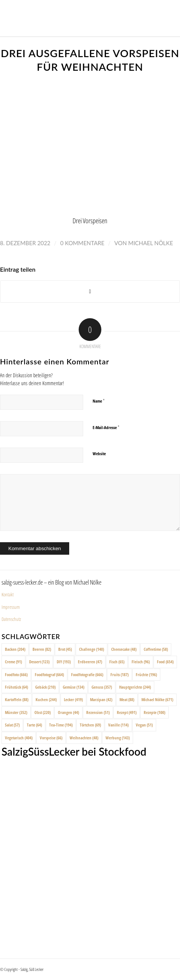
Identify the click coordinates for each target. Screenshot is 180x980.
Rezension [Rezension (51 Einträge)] (98, 712)
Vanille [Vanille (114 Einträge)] (118, 725)
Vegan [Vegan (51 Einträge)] (144, 725)
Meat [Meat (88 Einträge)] (127, 699)
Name (99, 401)
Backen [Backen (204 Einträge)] (15, 649)
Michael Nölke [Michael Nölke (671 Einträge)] (157, 699)
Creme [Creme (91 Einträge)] (13, 662)
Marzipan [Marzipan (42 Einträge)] (101, 699)
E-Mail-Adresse (106, 427)
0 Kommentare (82, 243)
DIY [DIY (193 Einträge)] (64, 662)
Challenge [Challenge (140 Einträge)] (92, 649)
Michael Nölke (151, 243)
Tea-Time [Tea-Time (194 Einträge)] (61, 725)
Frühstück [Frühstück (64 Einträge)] (16, 687)
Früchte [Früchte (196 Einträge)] (146, 674)
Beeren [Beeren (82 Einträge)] (42, 649)
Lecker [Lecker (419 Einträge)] (73, 699)
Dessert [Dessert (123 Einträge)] (39, 662)
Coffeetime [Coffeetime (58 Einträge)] (156, 649)
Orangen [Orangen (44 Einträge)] (68, 712)
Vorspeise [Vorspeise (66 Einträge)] (51, 738)
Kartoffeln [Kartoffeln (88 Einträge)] (17, 699)
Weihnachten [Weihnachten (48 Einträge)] (84, 738)
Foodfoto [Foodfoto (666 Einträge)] (16, 674)
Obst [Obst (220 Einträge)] (43, 712)
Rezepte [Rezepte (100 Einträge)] (154, 712)
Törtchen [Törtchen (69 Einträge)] (90, 725)
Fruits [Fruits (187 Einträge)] (119, 674)
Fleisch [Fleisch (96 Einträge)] (141, 662)
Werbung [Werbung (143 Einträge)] (118, 738)
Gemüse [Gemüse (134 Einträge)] (74, 687)
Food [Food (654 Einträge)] (165, 662)
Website (99, 453)
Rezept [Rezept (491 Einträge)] (127, 712)
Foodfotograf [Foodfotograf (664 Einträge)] (49, 674)
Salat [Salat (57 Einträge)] (12, 725)
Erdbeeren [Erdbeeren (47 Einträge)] (90, 662)
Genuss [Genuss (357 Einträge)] (102, 687)
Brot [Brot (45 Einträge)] (65, 649)
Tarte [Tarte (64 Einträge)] (34, 725)
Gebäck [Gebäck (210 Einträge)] (45, 687)
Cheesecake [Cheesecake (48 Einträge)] (124, 649)
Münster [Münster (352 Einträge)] (16, 712)
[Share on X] (90, 292)
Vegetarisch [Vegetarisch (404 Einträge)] (19, 738)
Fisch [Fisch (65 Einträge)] (117, 662)
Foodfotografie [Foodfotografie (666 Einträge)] (87, 674)
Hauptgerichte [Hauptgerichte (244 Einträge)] (135, 687)
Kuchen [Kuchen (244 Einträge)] (46, 699)
